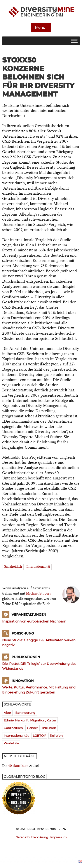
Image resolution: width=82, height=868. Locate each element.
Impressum (58, 837)
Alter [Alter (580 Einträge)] (7, 713)
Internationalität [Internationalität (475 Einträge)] (16, 736)
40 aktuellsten (18, 766)
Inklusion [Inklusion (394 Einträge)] (49, 728)
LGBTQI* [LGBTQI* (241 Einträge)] (39, 736)
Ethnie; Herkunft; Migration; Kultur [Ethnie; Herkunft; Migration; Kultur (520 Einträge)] (30, 720)
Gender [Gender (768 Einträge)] (32, 728)
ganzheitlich (13, 567)
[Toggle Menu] (74, 41)
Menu (41, 28)
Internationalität (38, 567)
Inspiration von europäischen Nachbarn (34, 621)
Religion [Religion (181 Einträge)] (56, 736)
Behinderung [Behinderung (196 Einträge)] (25, 713)
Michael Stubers (38, 594)
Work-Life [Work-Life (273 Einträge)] (11, 743)
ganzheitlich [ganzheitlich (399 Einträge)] (13, 728)
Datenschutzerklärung (32, 837)
